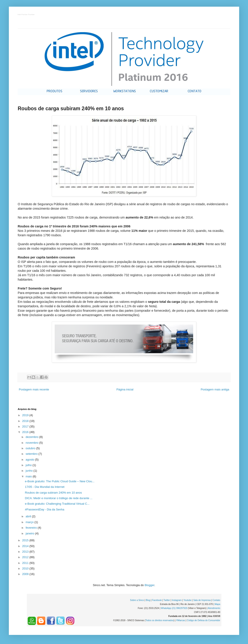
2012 (26, 557)
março (30, 522)
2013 (26, 552)
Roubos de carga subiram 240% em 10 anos (53, 493)
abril (29, 516)
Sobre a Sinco (137, 600)
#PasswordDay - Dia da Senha (45, 509)
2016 (26, 432)
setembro (32, 454)
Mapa (217, 604)
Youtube (187, 600)
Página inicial (125, 389)
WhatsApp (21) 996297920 (174, 608)
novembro (32, 443)
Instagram (177, 600)
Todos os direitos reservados (160, 620)
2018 (26, 421)
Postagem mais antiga (215, 389)
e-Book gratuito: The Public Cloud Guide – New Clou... (60, 481)
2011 (26, 563)
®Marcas (180, 620)
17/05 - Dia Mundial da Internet (45, 487)
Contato (216, 600)
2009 (26, 574)
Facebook (157, 600)
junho (30, 471)
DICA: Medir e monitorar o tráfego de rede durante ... (59, 498)
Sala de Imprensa (202, 600)
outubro (31, 448)
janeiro (30, 533)
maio (29, 476)
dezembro (32, 437)
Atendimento (214, 608)
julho (29, 465)
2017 (26, 426)
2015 (26, 540)
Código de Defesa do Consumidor (204, 620)
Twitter (167, 600)
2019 (26, 415)
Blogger (149, 585)
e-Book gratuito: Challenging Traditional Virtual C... (57, 504)
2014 (26, 546)
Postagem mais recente (34, 389)
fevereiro (32, 528)
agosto (30, 460)
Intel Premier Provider (26, 15)
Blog (148, 600)
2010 (26, 568)
